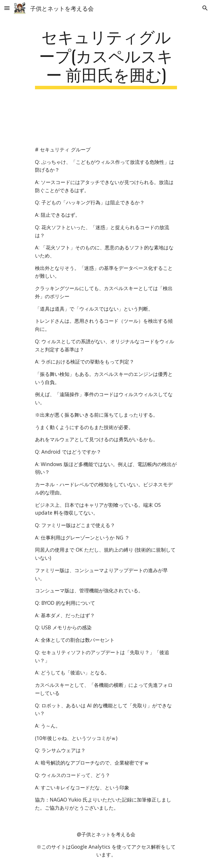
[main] (106, 58)
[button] (7, 8)
